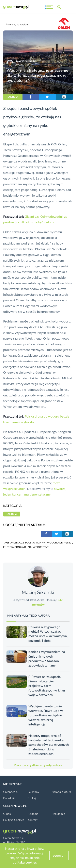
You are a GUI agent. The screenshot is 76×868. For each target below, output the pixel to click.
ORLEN (14, 543)
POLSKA (30, 543)
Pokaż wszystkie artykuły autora (38, 765)
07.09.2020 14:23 (26, 65)
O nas (7, 814)
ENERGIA (13, 97)
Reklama (33, 814)
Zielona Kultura (61, 792)
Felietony (33, 792)
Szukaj (32, 798)
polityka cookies (25, 863)
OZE (22, 543)
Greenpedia (10, 792)
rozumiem (59, 856)
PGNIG (68, 543)
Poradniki (9, 798)
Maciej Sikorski (26, 61)
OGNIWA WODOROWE (49, 543)
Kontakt (33, 820)
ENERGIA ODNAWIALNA (17, 547)
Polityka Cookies (14, 820)
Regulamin (58, 814)
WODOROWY (41, 547)
